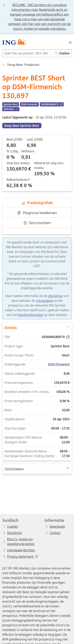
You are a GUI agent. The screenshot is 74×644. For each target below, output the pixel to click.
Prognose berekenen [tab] (37, 213)
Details (37, 327)
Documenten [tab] (37, 223)
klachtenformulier (30, 315)
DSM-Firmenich (59, 364)
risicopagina (44, 301)
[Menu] (70, 42)
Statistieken (37, 469)
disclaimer (56, 296)
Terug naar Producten (21, 65)
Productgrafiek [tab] (37, 203)
